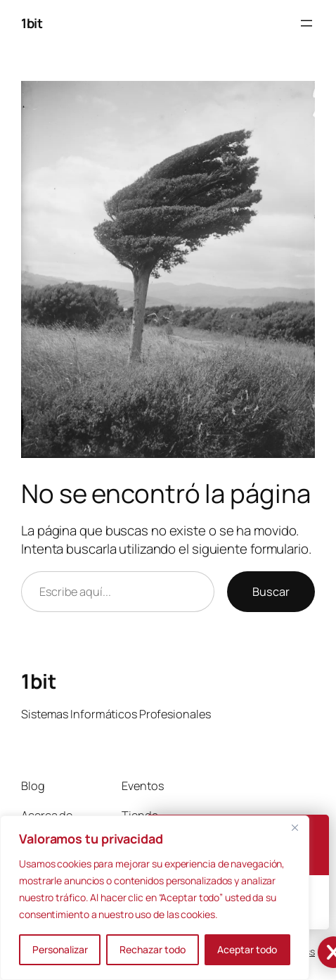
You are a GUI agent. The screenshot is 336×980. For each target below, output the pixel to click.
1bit (32, 23)
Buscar (271, 592)
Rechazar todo (153, 949)
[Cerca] (295, 827)
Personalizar (60, 949)
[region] (155, 898)
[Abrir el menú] (306, 23)
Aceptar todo (247, 949)
